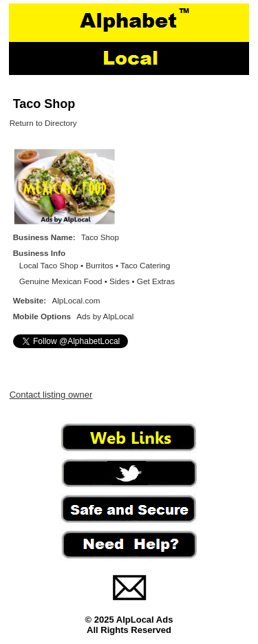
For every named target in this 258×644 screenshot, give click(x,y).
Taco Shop (44, 104)
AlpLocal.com (76, 300)
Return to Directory (43, 123)
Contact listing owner (51, 395)
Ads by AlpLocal (105, 316)
